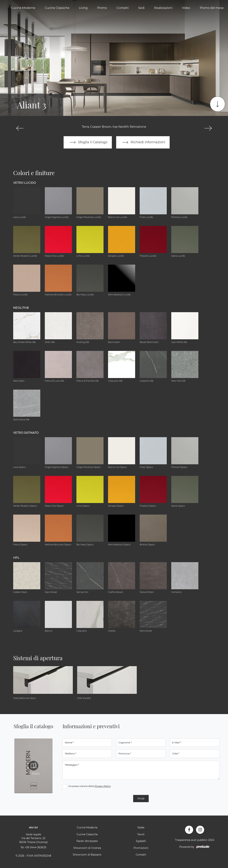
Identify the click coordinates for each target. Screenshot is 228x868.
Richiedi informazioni (143, 142)
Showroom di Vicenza (87, 848)
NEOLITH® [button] (21, 308)
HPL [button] (16, 558)
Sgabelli (141, 841)
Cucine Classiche (57, 8)
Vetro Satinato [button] (26, 433)
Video (186, 8)
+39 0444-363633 (35, 847)
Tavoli (141, 834)
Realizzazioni (163, 8)
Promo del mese (212, 8)
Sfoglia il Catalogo (88, 142)
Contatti (123, 8)
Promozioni (141, 848)
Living (83, 8)
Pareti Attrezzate (87, 841)
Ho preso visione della (90, 786)
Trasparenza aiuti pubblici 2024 (195, 840)
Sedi (141, 8)
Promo (102, 8)
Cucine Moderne (23, 8)
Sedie (141, 827)
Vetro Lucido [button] (25, 183)
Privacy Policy (103, 786)
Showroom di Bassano (87, 855)
